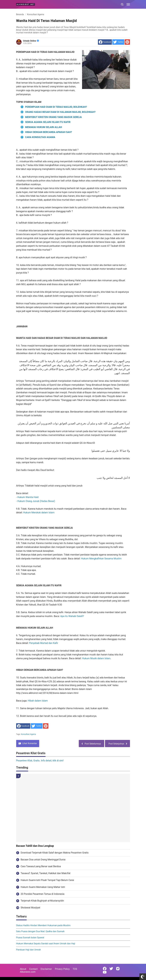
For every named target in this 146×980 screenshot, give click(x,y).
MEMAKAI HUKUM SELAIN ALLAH (44, 127)
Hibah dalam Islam (38, 701)
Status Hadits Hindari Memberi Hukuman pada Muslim (43, 925)
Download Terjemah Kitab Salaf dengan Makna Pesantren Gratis (55, 853)
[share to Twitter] (118, 42)
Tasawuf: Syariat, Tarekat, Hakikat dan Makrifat (46, 873)
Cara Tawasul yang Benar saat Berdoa (41, 866)
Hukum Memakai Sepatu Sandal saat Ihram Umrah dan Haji (46, 944)
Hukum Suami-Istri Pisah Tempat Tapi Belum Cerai (47, 880)
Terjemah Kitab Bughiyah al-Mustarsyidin (42, 901)
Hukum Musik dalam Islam (96, 658)
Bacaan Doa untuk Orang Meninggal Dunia (43, 860)
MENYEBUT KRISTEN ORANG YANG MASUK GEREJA (53, 117)
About (23, 969)
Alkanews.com (28, 972)
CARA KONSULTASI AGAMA (40, 137)
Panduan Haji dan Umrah (29, 950)
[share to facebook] (105, 42)
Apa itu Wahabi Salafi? (72, 616)
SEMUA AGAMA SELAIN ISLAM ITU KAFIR (48, 122)
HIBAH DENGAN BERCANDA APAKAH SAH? (49, 132)
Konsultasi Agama (28, 734)
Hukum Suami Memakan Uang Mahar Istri (43, 887)
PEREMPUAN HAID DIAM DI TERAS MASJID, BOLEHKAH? (56, 107)
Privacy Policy (62, 969)
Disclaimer (46, 969)
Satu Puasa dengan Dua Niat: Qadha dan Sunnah (40, 931)
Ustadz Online (31, 41)
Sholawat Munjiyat (30, 908)
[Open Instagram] (118, 969)
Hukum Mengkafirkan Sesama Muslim (101, 559)
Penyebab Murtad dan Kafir (44, 643)
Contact (33, 969)
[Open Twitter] (111, 969)
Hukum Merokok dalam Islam (39, 513)
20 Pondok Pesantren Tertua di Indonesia (43, 894)
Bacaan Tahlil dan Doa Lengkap (35, 846)
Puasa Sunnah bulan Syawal (30, 938)
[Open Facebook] (105, 969)
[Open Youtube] (105, 972)
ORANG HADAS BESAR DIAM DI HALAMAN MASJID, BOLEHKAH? (60, 112)
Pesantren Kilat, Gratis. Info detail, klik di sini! (40, 761)
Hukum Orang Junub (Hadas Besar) (36, 501)
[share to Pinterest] (127, 42)
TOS (75, 969)
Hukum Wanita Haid (28, 497)
